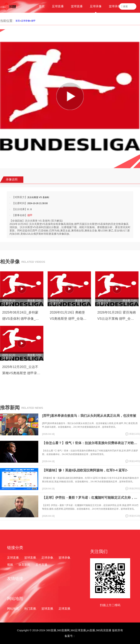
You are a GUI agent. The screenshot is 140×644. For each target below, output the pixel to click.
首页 (18, 21)
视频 (10, 565)
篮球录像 (64, 558)
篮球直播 (30, 558)
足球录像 (26, 21)
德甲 (33, 21)
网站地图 (13, 609)
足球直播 (13, 558)
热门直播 (30, 609)
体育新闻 (24, 565)
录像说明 (12, 179)
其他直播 (41, 565)
